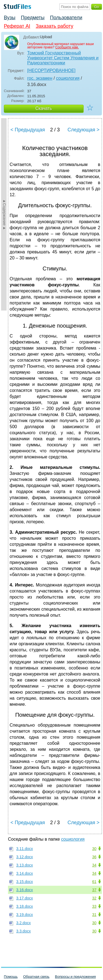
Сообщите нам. (67, 47)
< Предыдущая (28, 130)
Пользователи (66, 18)
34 (94, 865)
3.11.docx (25, 849)
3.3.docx (23, 931)
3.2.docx (23, 923)
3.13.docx (25, 865)
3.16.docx (25, 890)
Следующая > (83, 130)
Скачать (44, 108)
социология (68, 78)
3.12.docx (25, 857)
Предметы (33, 18)
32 (94, 898)
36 (94, 857)
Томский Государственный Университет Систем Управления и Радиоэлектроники (63, 58)
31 (94, 915)
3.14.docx (25, 873)
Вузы (10, 18)
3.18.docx (25, 906)
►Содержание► (4, 214)
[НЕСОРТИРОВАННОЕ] (51, 70)
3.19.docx (25, 915)
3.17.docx (25, 898)
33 (94, 906)
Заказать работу (55, 26)
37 (94, 890)
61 (94, 882)
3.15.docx (25, 882)
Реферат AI (17, 26)
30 (94, 849)
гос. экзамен (40, 78)
